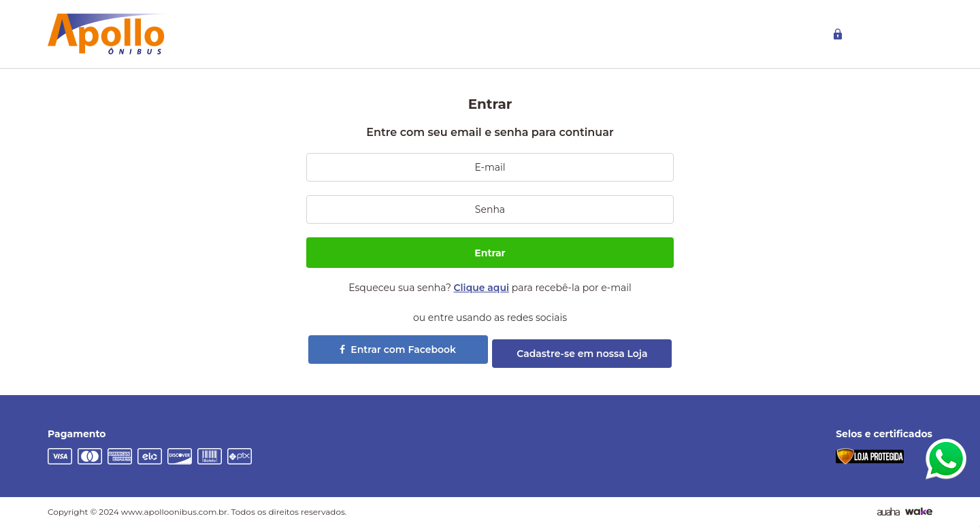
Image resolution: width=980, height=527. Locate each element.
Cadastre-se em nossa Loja (582, 354)
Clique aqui (482, 288)
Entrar (490, 253)
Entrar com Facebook (398, 350)
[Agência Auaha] (888, 512)
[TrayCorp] (919, 512)
